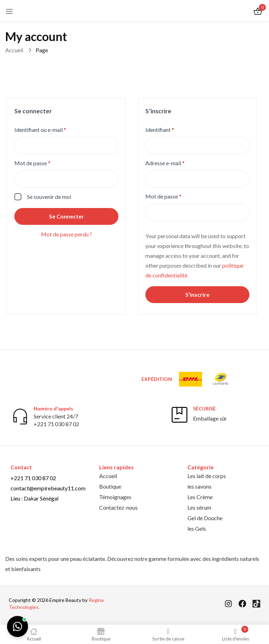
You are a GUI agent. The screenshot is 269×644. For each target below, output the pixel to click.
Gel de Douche (205, 518)
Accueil (14, 50)
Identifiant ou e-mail (54, 129)
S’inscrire (197, 294)
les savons (199, 486)
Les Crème (200, 497)
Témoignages (115, 497)
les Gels (197, 528)
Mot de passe (46, 163)
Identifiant (174, 129)
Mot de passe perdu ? (67, 234)
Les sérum (199, 507)
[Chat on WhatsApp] (18, 626)
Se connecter (67, 216)
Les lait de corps (207, 476)
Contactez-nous (118, 507)
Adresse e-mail (179, 163)
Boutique (110, 486)
